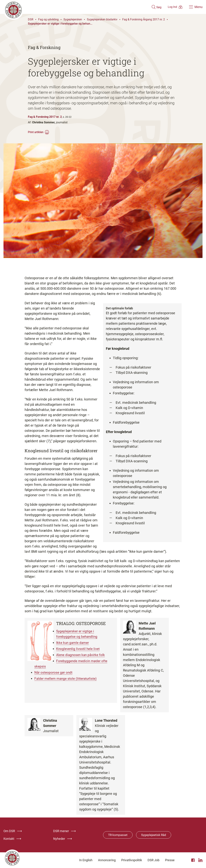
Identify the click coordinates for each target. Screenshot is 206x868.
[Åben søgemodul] (146, 7)
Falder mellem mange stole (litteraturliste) (68, 677)
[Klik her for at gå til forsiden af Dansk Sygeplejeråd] (72, 7)
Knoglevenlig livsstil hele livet (80, 648)
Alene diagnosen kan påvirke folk (83, 654)
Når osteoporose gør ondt (54, 671)
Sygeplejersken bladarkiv (102, 19)
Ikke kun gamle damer (74, 642)
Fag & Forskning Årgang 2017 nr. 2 (144, 19)
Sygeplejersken (73, 19)
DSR (31, 19)
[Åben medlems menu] (170, 7)
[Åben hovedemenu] (196, 7)
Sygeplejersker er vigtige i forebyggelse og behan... (60, 24)
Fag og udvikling (48, 19)
